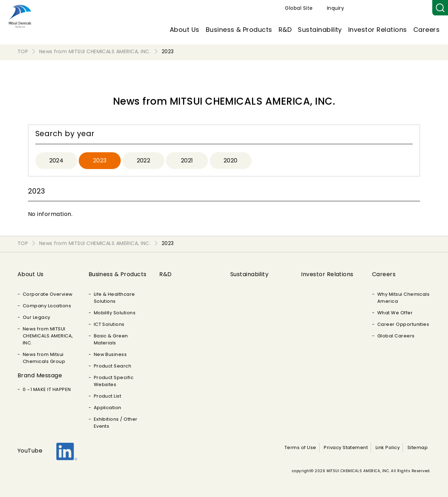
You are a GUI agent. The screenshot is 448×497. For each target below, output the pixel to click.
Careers (426, 30)
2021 (187, 160)
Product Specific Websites (114, 381)
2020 (231, 160)
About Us (185, 30)
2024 (57, 160)
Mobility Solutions (115, 313)
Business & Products (239, 30)
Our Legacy (37, 317)
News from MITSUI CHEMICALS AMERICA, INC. (48, 336)
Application (108, 408)
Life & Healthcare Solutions (114, 298)
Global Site (380, 8)
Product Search (113, 366)
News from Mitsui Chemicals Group (44, 358)
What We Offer (395, 313)
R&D (285, 30)
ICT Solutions (109, 324)
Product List (108, 396)
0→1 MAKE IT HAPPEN (47, 389)
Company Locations (47, 306)
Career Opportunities (403, 324)
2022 (144, 160)
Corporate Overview (48, 294)
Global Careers (396, 336)
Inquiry (417, 8)
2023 (100, 160)
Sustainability (320, 30)
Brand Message (40, 375)
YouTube (30, 451)
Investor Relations (378, 30)
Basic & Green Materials (111, 339)
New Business (110, 354)
